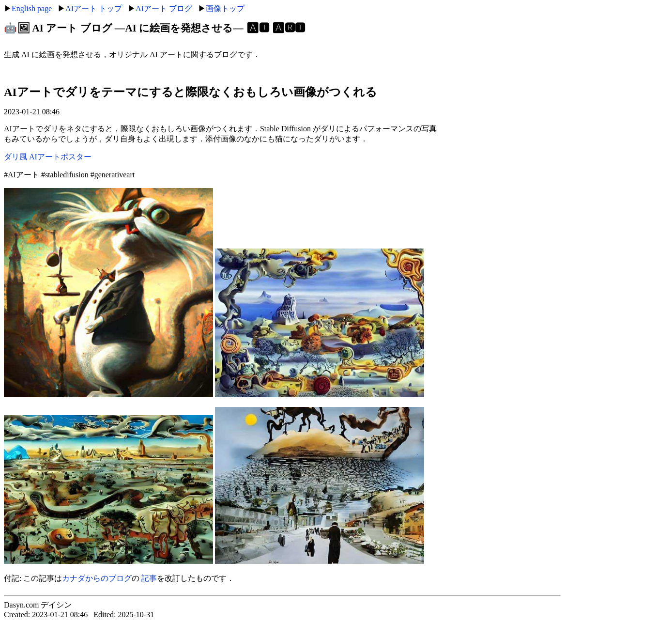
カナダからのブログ (97, 578)
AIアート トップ (94, 8)
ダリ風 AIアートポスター (48, 157)
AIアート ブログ (164, 8)
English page (32, 8)
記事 (149, 578)
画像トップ (225, 8)
